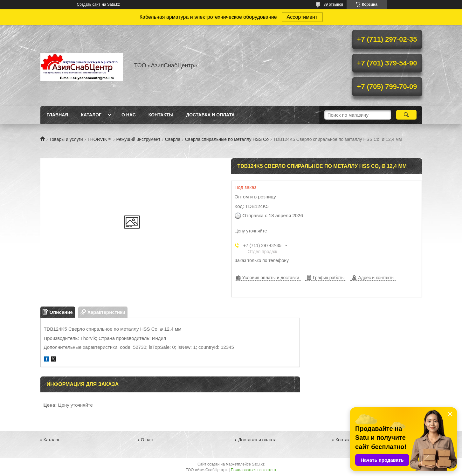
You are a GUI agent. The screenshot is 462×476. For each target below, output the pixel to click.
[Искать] (407, 115)
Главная (58, 115)
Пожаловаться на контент (254, 470)
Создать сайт (89, 4)
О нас (129, 115)
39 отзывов (333, 4)
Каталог (91, 115)
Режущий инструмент (138, 139)
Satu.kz (258, 464)
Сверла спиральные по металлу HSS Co (227, 139)
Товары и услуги (66, 139)
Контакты (161, 115)
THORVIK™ (100, 139)
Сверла (173, 139)
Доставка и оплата (210, 115)
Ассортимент (302, 17)
